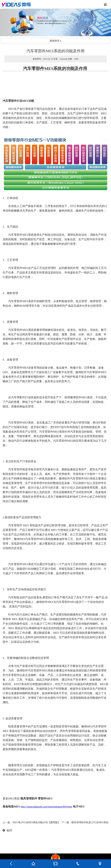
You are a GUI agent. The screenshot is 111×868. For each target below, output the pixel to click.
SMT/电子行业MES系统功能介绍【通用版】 (36, 822)
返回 (7, 830)
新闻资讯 (56, 41)
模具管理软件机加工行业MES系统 (90, 822)
